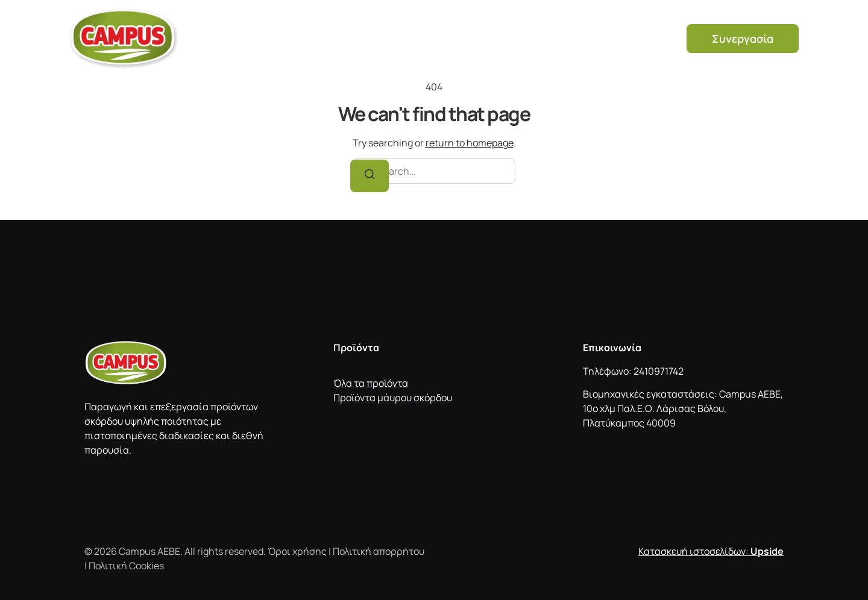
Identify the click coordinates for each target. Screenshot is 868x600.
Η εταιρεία (319, 30)
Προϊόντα (390, 30)
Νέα (652, 30)
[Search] (370, 176)
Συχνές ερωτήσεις (576, 30)
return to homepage (470, 143)
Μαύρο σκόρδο (472, 30)
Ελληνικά (639, 47)
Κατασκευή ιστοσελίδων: (711, 551)
